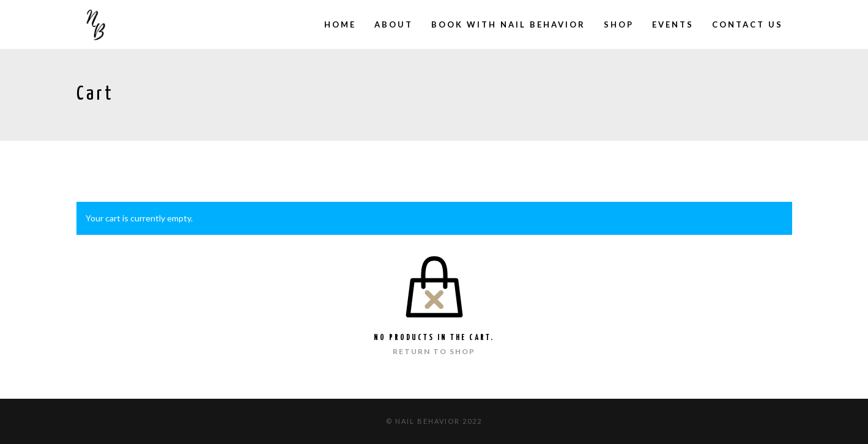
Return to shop (434, 351)
